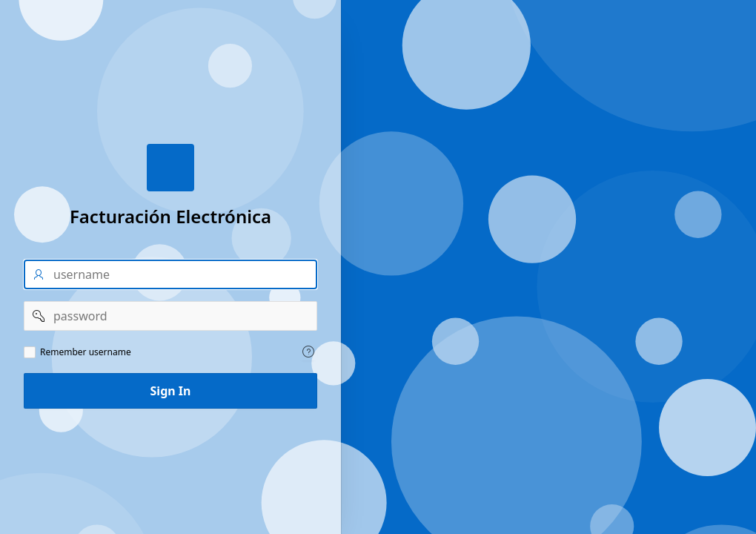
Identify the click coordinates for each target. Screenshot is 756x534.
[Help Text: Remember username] (308, 352)
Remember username (86, 352)
